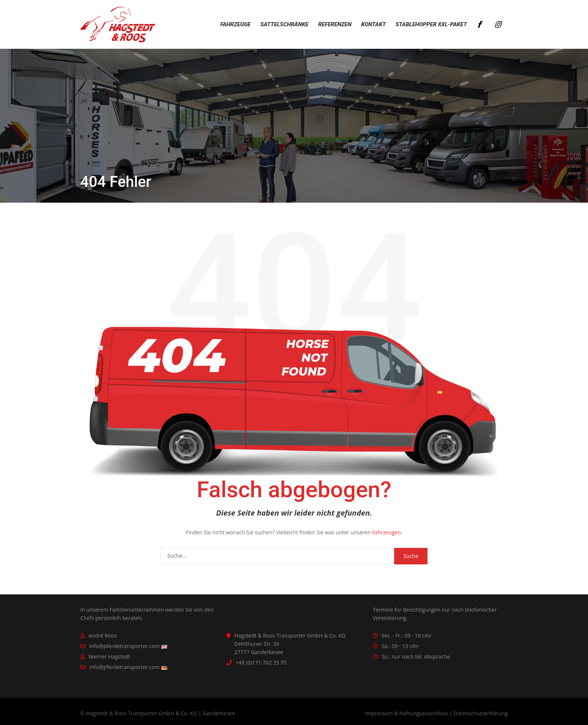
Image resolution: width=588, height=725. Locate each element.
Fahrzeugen (386, 532)
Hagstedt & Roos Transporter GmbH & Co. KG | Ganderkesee (160, 713)
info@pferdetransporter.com (124, 646)
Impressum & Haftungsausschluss (407, 713)
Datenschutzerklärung (481, 713)
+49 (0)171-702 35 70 (261, 663)
